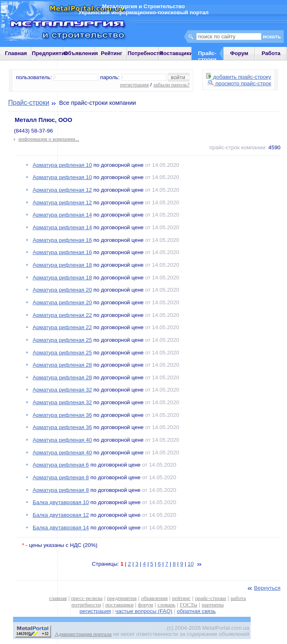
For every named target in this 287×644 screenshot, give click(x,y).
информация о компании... (49, 139)
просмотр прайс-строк (239, 83)
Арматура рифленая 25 (62, 340)
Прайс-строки (29, 103)
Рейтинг (112, 53)
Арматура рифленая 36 (62, 415)
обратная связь (196, 611)
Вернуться (263, 588)
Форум (239, 53)
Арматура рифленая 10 (62, 165)
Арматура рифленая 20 (62, 290)
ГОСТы (189, 605)
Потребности (145, 53)
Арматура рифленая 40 (62, 440)
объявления (154, 598)
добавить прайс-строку (239, 77)
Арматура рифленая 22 (62, 315)
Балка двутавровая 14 (61, 528)
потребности (86, 605)
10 (191, 564)
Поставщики (176, 53)
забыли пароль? (171, 85)
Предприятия (50, 53)
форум (146, 605)
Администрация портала (83, 634)
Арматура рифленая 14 (62, 215)
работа (238, 598)
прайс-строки (211, 598)
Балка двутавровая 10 (61, 502)
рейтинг (181, 598)
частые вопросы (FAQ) (144, 611)
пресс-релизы (87, 598)
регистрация (134, 85)
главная (58, 598)
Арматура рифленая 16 (62, 240)
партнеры (213, 605)
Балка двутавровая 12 (61, 515)
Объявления (81, 53)
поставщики (119, 605)
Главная (16, 53)
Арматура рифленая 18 (62, 265)
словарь (167, 605)
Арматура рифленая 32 (62, 390)
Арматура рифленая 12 (62, 190)
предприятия (122, 598)
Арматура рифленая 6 (61, 465)
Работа (271, 53)
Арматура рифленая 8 (61, 477)
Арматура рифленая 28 (62, 365)
